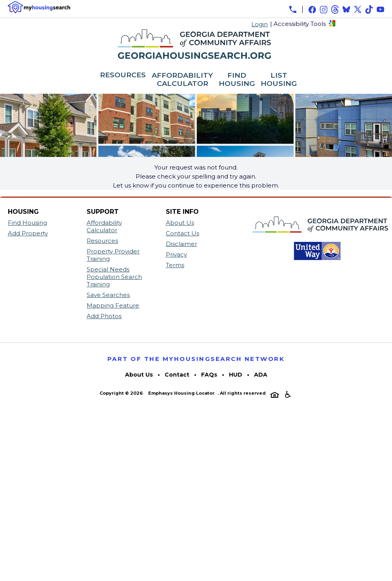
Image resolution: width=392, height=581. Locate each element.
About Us (180, 223)
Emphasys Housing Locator (181, 393)
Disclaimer (181, 244)
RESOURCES (123, 75)
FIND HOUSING (237, 80)
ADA (261, 375)
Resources (102, 241)
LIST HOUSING (279, 80)
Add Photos (104, 316)
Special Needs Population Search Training (114, 277)
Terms (175, 265)
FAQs (209, 375)
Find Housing (27, 223)
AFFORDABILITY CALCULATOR (182, 80)
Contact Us (182, 233)
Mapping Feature (113, 305)
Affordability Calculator (104, 226)
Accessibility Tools (300, 24)
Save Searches (108, 295)
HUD (236, 375)
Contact (177, 375)
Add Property (28, 233)
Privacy (176, 254)
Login (260, 24)
